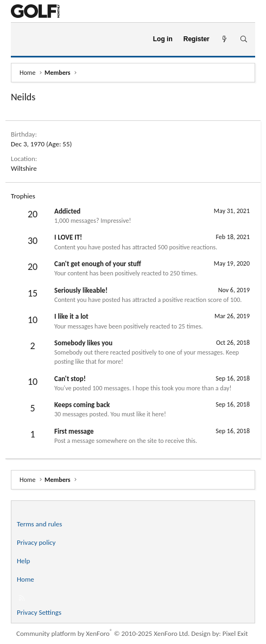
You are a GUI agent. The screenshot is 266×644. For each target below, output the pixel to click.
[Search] (243, 39)
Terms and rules (39, 524)
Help (23, 561)
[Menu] (24, 40)
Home (26, 579)
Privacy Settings (39, 612)
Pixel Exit (235, 633)
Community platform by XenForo (103, 633)
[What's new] (224, 39)
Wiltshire (24, 168)
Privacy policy (36, 542)
